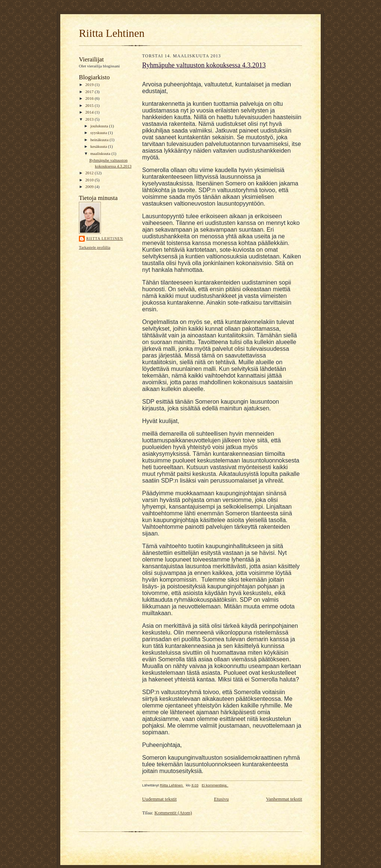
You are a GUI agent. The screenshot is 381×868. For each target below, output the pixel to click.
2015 (90, 105)
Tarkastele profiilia (95, 247)
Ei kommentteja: (215, 785)
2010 (90, 180)
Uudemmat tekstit (159, 799)
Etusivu (221, 799)
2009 (90, 187)
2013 (90, 119)
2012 (90, 173)
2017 (90, 92)
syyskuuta (99, 133)
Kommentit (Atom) (173, 813)
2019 (90, 85)
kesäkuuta (99, 146)
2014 (90, 112)
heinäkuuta (100, 140)
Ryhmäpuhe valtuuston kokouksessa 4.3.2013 (204, 65)
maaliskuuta (101, 153)
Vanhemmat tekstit (284, 799)
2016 (90, 98)
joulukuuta (100, 126)
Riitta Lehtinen (112, 33)
